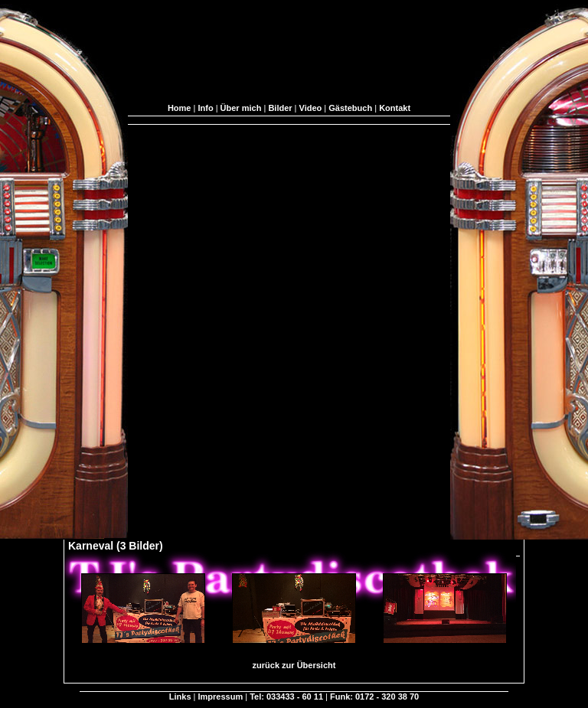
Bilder (280, 108)
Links (180, 697)
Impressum (221, 697)
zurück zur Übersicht (294, 665)
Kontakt (395, 108)
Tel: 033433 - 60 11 (286, 697)
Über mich (241, 108)
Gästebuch (350, 108)
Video (311, 108)
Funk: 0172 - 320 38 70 (374, 697)
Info (205, 108)
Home (180, 108)
